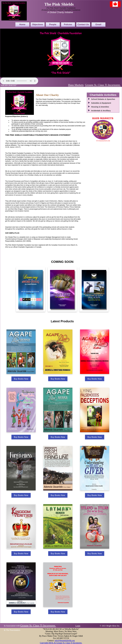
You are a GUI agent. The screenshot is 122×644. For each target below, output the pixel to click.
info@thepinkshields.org (65, 641)
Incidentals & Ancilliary (101, 111)
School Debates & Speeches (103, 99)
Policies (68, 24)
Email (98, 24)
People (53, 24)
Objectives (38, 24)
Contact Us (83, 24)
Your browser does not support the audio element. (19, 81)
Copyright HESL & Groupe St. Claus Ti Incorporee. (61, 643)
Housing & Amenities (100, 107)
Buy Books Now (21, 379)
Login (78, 626)
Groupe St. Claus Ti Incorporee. (103, 85)
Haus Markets (76, 85)
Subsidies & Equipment (101, 103)
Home (22, 24)
